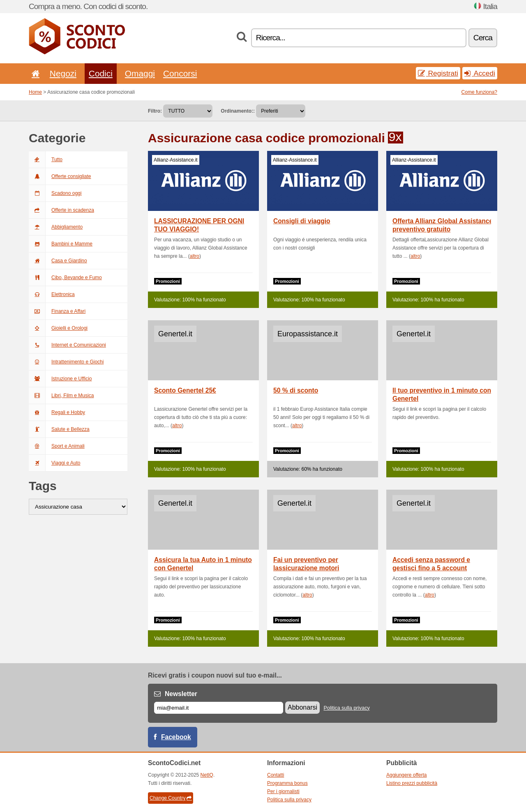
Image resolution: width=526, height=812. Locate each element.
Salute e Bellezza (59, 429)
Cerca (483, 38)
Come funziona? (479, 92)
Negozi (63, 73)
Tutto (46, 160)
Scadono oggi (55, 193)
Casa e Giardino (58, 261)
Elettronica (52, 294)
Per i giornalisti (283, 791)
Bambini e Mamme (61, 244)
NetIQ (207, 775)
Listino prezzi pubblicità (412, 783)
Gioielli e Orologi (58, 328)
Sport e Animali (57, 446)
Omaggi (140, 73)
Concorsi (180, 73)
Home (35, 92)
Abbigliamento (56, 227)
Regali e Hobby (57, 412)
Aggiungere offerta (407, 775)
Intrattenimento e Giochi (66, 362)
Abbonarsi (302, 707)
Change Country (171, 798)
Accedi (480, 73)
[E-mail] (219, 708)
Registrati (438, 73)
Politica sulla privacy (346, 708)
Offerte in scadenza (61, 210)
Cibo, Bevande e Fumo (65, 278)
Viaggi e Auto (55, 463)
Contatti (276, 775)
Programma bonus (287, 783)
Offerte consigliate (60, 176)
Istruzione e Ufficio (60, 379)
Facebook (176, 737)
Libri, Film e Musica (61, 396)
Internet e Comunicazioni (67, 345)
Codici (101, 73)
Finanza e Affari (57, 311)
